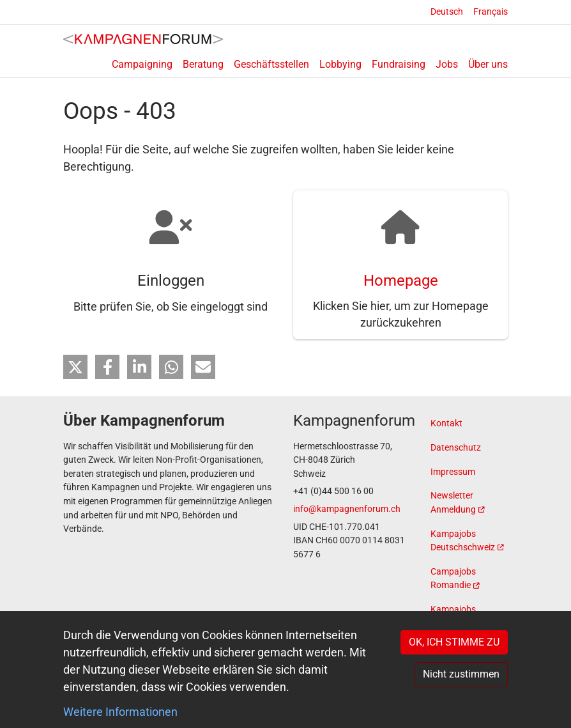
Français (491, 12)
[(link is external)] (469, 503)
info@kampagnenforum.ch (347, 510)
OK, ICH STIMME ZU (454, 642)
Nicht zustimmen (461, 674)
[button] (75, 369)
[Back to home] (143, 38)
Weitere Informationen (120, 712)
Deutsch (447, 12)
